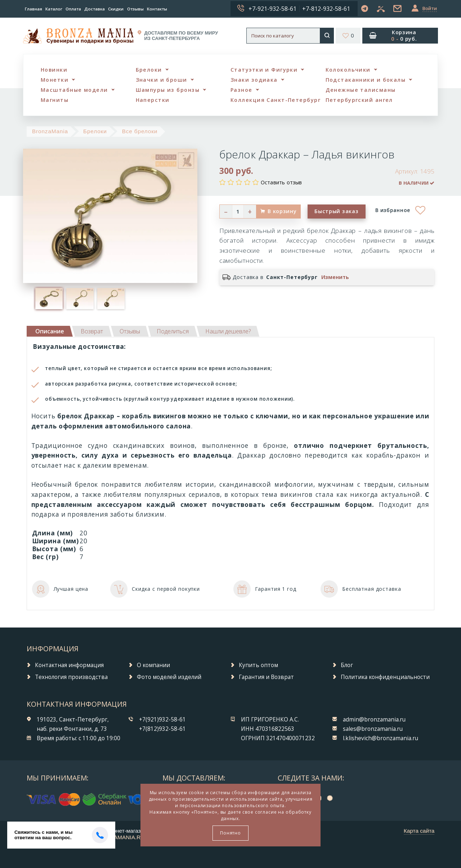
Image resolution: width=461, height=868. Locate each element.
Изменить (335, 277)
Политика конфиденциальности (385, 677)
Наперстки (153, 100)
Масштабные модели (74, 90)
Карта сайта (419, 831)
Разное (241, 90)
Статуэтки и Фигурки (264, 70)
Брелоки (149, 70)
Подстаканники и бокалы (366, 80)
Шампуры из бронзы (168, 90)
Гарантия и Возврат (266, 677)
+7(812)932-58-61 (162, 729)
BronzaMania (50, 131)
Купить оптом (258, 665)
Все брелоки (140, 131)
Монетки (55, 80)
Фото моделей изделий (169, 677)
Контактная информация (69, 665)
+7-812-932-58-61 (326, 9)
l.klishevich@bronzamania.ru (381, 738)
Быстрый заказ (336, 211)
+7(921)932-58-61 (162, 719)
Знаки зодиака (254, 80)
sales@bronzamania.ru (373, 729)
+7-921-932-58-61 (272, 9)
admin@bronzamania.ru (374, 719)
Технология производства (71, 677)
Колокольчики (348, 70)
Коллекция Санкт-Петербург (276, 100)
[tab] (92, 331)
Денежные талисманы (361, 90)
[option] (49, 298)
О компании (153, 665)
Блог (347, 665)
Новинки (54, 70)
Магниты (55, 100)
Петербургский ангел (359, 100)
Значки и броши (162, 80)
